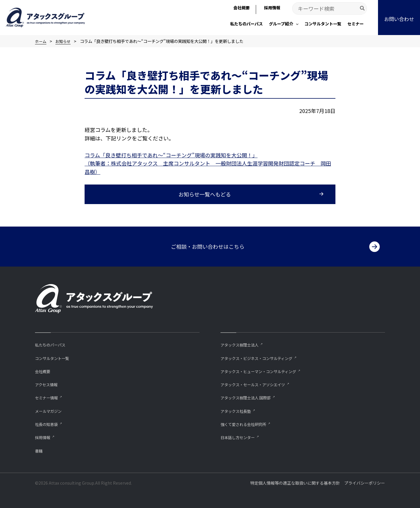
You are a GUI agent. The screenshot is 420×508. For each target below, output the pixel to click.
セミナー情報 (48, 397)
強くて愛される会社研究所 (247, 423)
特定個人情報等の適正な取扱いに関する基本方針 (295, 483)
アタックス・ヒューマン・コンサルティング (264, 370)
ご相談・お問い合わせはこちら (208, 245)
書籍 (39, 450)
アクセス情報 (48, 383)
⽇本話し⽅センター (240, 437)
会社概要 (44, 370)
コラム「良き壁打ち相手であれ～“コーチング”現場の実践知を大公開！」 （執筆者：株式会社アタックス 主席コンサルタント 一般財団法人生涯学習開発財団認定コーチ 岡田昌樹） (208, 163)
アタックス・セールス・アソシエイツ (258, 383)
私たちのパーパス (52, 343)
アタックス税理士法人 (242, 343)
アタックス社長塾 (238, 410)
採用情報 (44, 437)
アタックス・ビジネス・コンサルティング (262, 357)
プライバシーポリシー (365, 483)
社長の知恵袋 (48, 423)
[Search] (363, 8)
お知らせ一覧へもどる (205, 194)
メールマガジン (50, 410)
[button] (399, 18)
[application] (296, 24)
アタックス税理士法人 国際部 (249, 397)
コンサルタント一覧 (55, 357)
